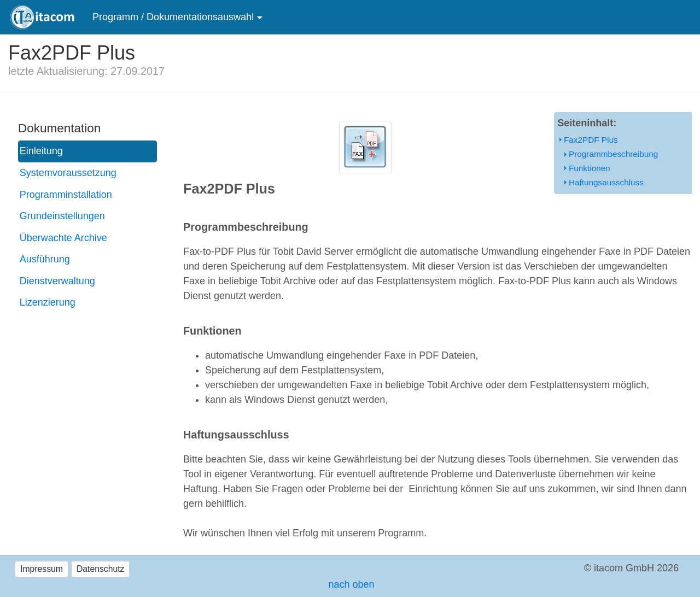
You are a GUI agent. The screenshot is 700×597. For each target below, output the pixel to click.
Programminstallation (66, 195)
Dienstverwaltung (57, 281)
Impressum (42, 569)
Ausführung (45, 259)
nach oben (350, 584)
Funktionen (590, 168)
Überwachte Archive (63, 238)
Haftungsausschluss (606, 182)
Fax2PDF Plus (591, 140)
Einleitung (41, 151)
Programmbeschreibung (613, 154)
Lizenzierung (48, 302)
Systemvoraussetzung (68, 173)
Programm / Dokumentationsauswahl (173, 17)
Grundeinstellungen (62, 216)
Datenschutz (101, 569)
